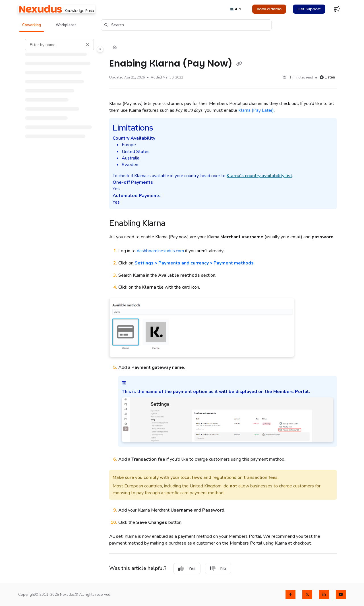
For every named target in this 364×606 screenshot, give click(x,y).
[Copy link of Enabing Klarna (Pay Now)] (239, 64)
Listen (327, 77)
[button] (32, 25)
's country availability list (259, 176)
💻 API (235, 9)
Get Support (309, 9)
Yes (187, 568)
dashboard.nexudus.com (160, 251)
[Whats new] (337, 9)
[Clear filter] (88, 45)
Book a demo (269, 9)
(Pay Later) (256, 110)
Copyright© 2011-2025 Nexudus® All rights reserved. (65, 595)
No (218, 568)
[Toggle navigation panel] (100, 49)
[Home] (57, 9)
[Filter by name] (59, 45)
